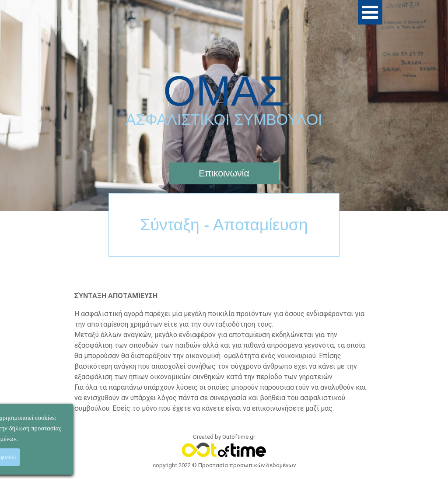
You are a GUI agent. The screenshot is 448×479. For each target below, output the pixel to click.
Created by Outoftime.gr (224, 437)
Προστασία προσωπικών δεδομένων (247, 465)
